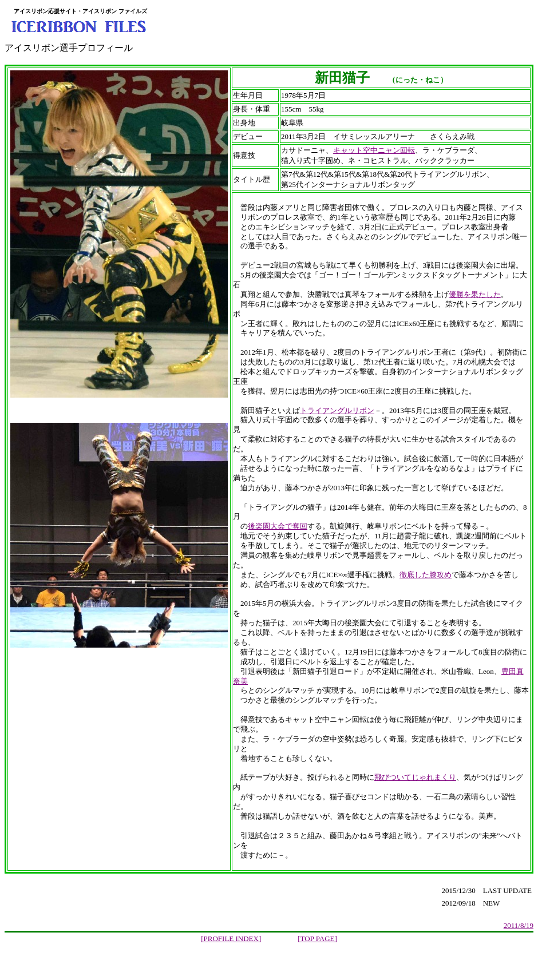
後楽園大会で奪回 (278, 526)
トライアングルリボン (337, 410)
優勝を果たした (475, 294)
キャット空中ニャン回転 (374, 150)
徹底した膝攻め (426, 575)
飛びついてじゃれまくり (415, 777)
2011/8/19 (519, 925)
